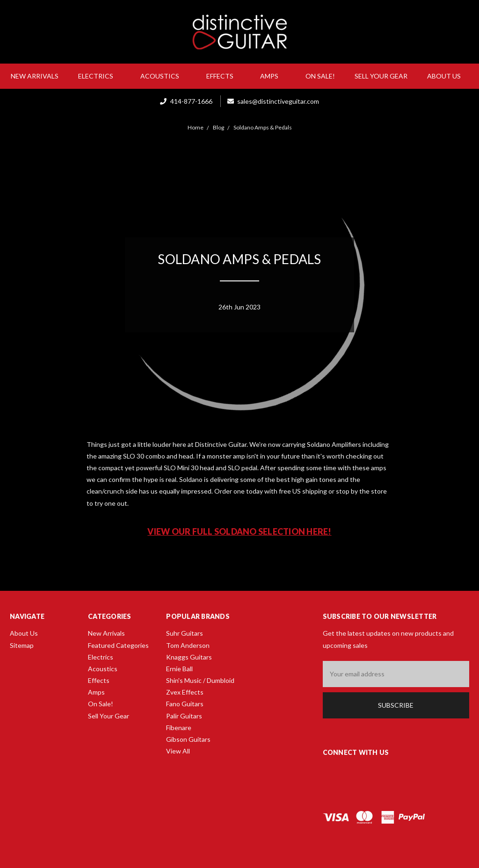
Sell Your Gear (381, 76)
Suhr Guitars (185, 633)
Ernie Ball (179, 669)
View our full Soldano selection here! (239, 531)
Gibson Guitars (188, 739)
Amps (273, 76)
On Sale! (320, 76)
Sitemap (22, 645)
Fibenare (179, 728)
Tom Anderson (188, 645)
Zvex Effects (185, 692)
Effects (224, 76)
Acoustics (163, 76)
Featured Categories (118, 645)
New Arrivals (35, 76)
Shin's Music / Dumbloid (200, 680)
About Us (448, 76)
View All (178, 751)
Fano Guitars (185, 704)
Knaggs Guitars (189, 657)
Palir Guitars (184, 716)
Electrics (99, 76)
